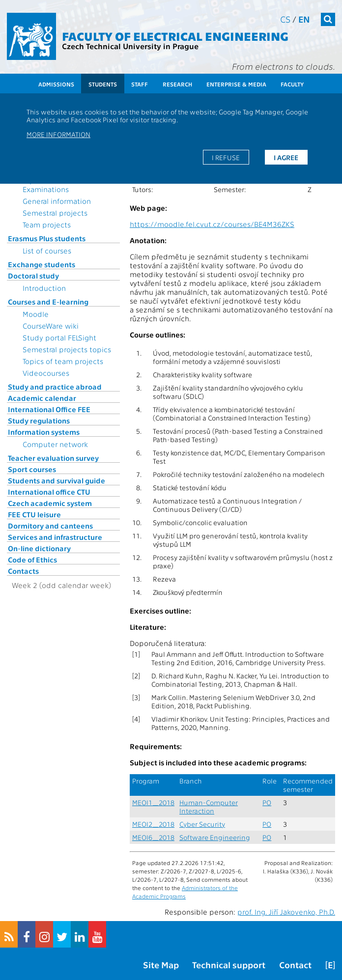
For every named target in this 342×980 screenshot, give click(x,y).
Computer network (55, 444)
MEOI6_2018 (153, 837)
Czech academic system (50, 503)
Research (177, 84)
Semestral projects (55, 213)
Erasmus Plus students (47, 238)
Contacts (23, 571)
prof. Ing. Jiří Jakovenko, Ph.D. (286, 912)
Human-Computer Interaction (209, 807)
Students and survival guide (57, 480)
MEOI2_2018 (153, 824)
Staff (140, 84)
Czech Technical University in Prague (130, 46)
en (304, 19)
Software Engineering (215, 837)
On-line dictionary (39, 548)
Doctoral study (33, 276)
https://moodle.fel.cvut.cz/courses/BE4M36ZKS (212, 224)
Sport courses (32, 469)
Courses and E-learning (48, 302)
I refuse (226, 157)
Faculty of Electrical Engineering (175, 36)
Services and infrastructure (55, 537)
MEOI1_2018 (153, 802)
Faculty (292, 84)
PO (267, 802)
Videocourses (46, 373)
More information (58, 134)
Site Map (161, 965)
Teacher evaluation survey (53, 458)
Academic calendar (42, 398)
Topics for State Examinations (49, 185)
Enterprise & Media (236, 84)
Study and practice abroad (55, 387)
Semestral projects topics (67, 349)
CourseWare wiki (51, 326)
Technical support (229, 965)
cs (285, 19)
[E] (330, 965)
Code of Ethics (32, 560)
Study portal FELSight (59, 337)
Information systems (44, 432)
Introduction (44, 288)
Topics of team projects (63, 361)
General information (57, 201)
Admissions (56, 84)
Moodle (36, 314)
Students (103, 84)
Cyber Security (202, 824)
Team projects (47, 224)
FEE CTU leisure (34, 514)
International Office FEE (49, 409)
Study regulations (39, 420)
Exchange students (42, 264)
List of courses (47, 251)
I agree (286, 157)
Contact (295, 965)
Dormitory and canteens (50, 526)
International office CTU (49, 492)
